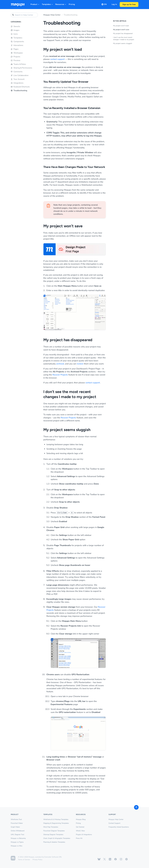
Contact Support (114, 823)
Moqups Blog (81, 819)
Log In (114, 4)
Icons (14, 34)
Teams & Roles (18, 64)
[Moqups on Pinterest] (126, 859)
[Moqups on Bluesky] (99, 859)
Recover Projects (60, 375)
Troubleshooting (19, 91)
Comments (17, 72)
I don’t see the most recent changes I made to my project (124, 38)
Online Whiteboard (18, 831)
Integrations (17, 83)
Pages (15, 49)
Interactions (17, 45)
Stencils (15, 26)
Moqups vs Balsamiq (18, 838)
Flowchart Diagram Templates (54, 831)
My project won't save (121, 30)
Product (35, 4)
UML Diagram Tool (17, 835)
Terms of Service (24, 860)
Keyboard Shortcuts (20, 87)
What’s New (80, 831)
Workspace (17, 53)
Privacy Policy (37, 860)
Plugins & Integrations (84, 835)
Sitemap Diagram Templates (53, 835)
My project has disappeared (123, 33)
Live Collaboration (20, 75)
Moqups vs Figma (17, 842)
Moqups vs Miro (17, 846)
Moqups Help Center (52, 15)
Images (15, 30)
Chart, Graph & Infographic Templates (57, 838)
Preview (15, 60)
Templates (47, 4)
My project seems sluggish (123, 43)
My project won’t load (121, 26)
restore (80, 364)
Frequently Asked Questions (119, 827)
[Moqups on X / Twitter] (105, 859)
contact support (57, 59)
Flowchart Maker (17, 823)
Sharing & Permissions (21, 68)
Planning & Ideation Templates (54, 842)
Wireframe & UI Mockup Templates (56, 819)
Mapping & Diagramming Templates (56, 823)
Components (17, 42)
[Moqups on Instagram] (121, 859)
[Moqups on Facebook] (115, 859)
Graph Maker (15, 827)
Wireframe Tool (16, 819)
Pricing (72, 4)
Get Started (80, 827)
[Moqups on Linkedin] (110, 859)
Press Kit (79, 838)
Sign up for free (129, 4)
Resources (61, 4)
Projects (15, 57)
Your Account (18, 79)
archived (60, 364)
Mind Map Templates (51, 827)
